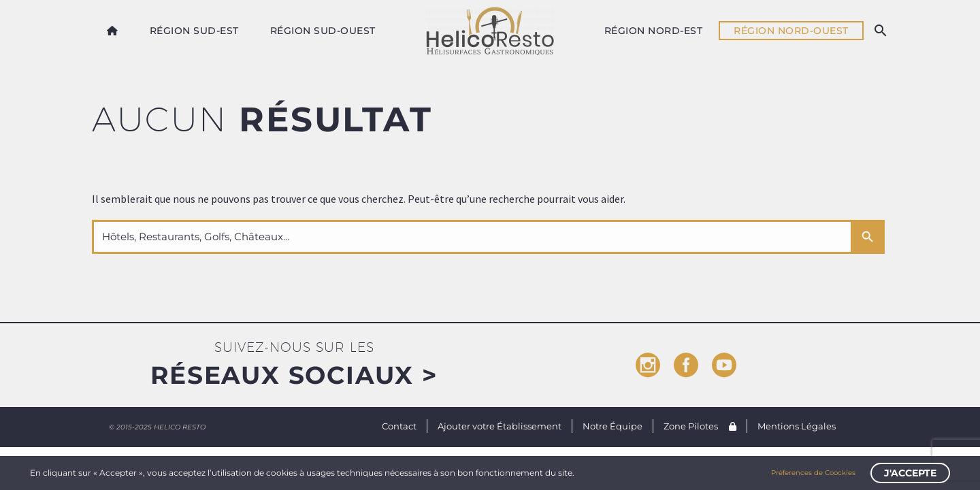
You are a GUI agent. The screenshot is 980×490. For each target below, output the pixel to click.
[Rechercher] (880, 31)
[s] (471, 237)
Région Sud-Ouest (323, 31)
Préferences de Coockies (813, 473)
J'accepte (910, 473)
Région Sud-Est (194, 31)
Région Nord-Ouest (791, 31)
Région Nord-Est (654, 31)
